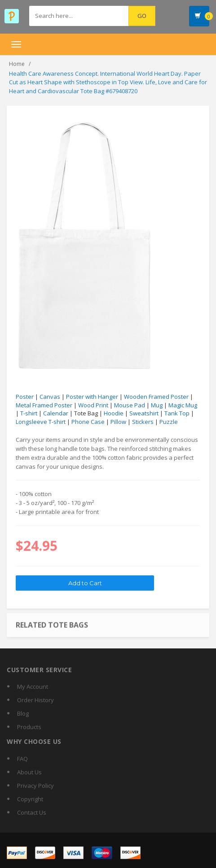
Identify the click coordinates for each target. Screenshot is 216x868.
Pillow (118, 422)
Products (29, 727)
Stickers (143, 422)
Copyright (30, 799)
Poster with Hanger (92, 397)
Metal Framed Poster (44, 405)
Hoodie (114, 413)
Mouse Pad (130, 405)
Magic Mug (183, 405)
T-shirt (29, 413)
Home (17, 64)
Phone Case (88, 422)
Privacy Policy (35, 786)
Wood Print (93, 405)
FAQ (22, 759)
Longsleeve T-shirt (41, 422)
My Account (33, 687)
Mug (157, 405)
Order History (35, 700)
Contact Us (32, 812)
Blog (23, 713)
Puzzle (169, 422)
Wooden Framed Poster (156, 397)
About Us (29, 772)
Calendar (56, 413)
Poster (25, 397)
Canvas (50, 397)
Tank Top (177, 413)
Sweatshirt (144, 413)
